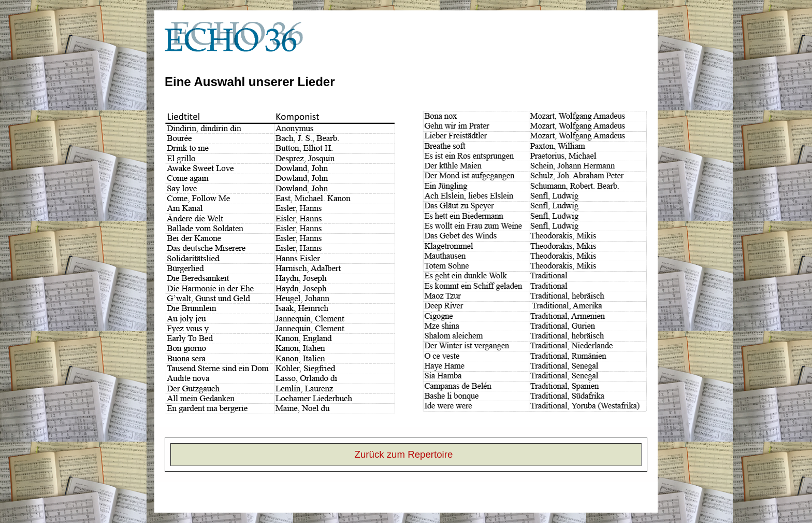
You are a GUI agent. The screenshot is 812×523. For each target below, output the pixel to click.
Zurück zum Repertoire (404, 454)
